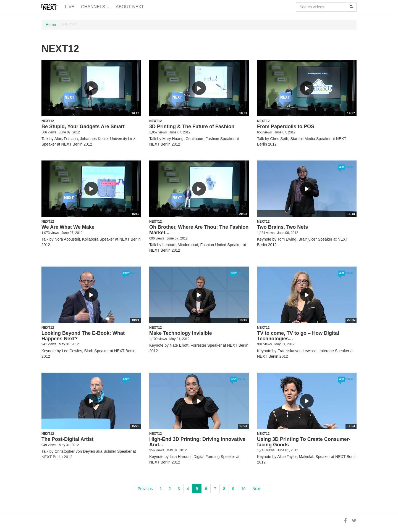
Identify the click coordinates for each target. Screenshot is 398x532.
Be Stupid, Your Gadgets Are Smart (83, 127)
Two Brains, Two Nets (282, 227)
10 (243, 489)
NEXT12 (48, 121)
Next (256, 489)
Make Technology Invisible (181, 333)
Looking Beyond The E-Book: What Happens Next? (83, 336)
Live (70, 7)
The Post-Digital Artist (67, 439)
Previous (145, 489)
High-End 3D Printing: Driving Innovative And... (197, 442)
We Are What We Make (68, 227)
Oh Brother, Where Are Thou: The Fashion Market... (199, 230)
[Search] (351, 7)
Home (51, 25)
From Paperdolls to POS (286, 127)
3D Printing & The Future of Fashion (192, 127)
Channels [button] (95, 7)
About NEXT (130, 7)
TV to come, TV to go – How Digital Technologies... (298, 336)
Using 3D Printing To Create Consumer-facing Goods (304, 442)
